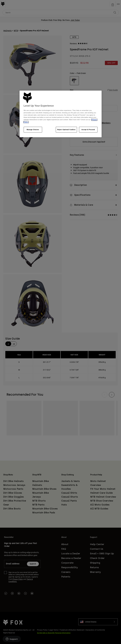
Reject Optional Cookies (66, 129)
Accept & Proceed (88, 129)
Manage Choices (33, 129)
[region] (61, 114)
